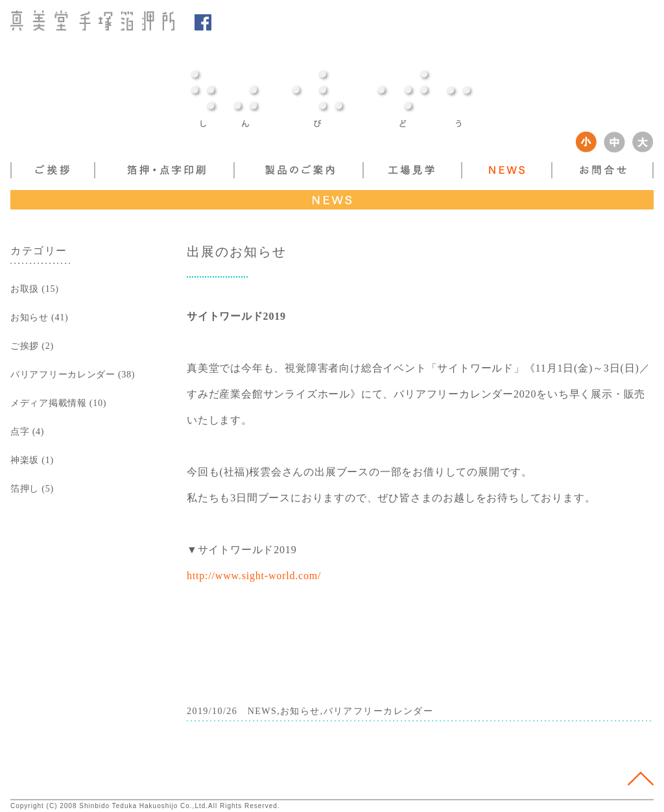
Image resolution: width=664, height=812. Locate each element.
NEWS (506, 170)
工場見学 (412, 170)
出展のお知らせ (237, 252)
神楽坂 (25, 460)
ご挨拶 (52, 170)
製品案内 (298, 170)
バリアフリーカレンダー (63, 374)
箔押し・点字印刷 (164, 170)
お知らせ (30, 317)
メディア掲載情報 (49, 403)
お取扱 (25, 289)
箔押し (25, 488)
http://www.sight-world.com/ (254, 576)
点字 (20, 431)
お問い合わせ (602, 170)
